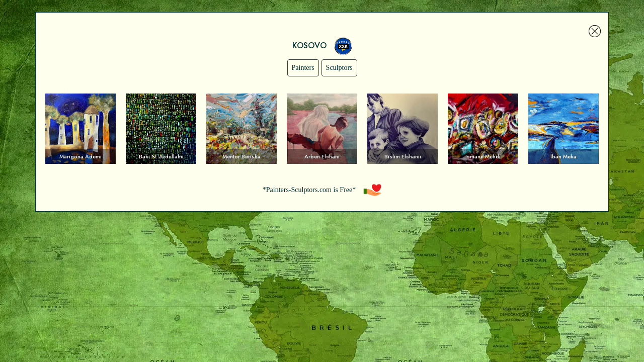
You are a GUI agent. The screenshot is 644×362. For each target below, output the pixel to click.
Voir (80, 129)
